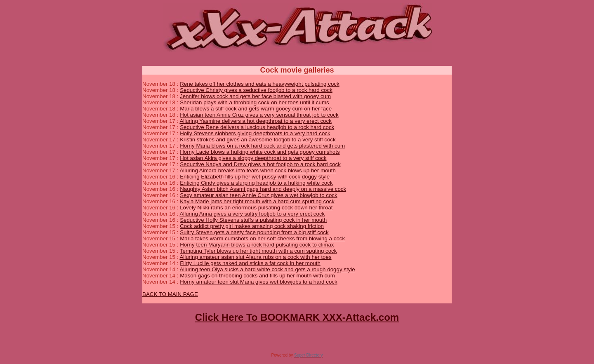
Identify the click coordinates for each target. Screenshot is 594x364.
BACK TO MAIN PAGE (170, 294)
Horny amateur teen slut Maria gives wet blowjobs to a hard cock (259, 282)
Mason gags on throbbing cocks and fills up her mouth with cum (257, 276)
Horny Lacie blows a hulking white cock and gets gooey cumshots (260, 152)
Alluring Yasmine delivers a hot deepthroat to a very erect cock (255, 121)
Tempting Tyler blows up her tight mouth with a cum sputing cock (258, 251)
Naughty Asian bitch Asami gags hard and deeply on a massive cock (263, 189)
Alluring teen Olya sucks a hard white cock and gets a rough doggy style (267, 269)
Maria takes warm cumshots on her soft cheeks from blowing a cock (262, 238)
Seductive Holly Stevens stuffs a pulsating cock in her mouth (253, 220)
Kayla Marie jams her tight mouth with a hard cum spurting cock (257, 201)
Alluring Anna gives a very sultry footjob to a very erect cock (252, 214)
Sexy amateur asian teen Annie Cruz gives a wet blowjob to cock (259, 195)
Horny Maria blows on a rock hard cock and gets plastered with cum (262, 146)
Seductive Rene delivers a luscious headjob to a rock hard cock (257, 127)
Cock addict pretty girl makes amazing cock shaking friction (252, 226)
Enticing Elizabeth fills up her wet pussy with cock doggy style (255, 177)
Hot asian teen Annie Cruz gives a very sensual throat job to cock (259, 115)
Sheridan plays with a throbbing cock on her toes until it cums (255, 102)
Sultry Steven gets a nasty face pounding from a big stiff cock (254, 232)
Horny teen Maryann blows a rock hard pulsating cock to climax (257, 245)
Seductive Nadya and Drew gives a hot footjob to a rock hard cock (260, 164)
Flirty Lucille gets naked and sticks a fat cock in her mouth (250, 263)
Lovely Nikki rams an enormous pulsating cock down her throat (256, 208)
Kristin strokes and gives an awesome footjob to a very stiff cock (258, 140)
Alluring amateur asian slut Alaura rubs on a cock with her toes (255, 257)
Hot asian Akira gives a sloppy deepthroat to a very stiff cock (253, 158)
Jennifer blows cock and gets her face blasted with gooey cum (255, 96)
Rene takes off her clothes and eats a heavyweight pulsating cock (260, 84)
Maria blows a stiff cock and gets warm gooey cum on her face (256, 109)
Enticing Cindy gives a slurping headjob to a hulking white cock (256, 183)
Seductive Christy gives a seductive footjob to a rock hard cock (256, 90)
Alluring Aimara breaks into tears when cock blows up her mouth (258, 170)
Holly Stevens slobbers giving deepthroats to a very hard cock (255, 133)
